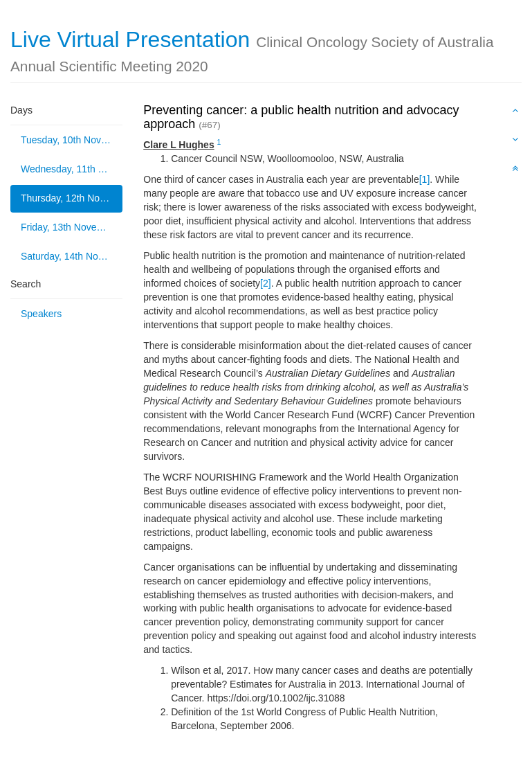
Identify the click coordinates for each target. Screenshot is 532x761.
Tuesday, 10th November (72, 140)
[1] (425, 179)
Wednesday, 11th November (72, 169)
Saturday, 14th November (72, 256)
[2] (266, 283)
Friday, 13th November (70, 227)
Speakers (41, 314)
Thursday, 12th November (72, 198)
